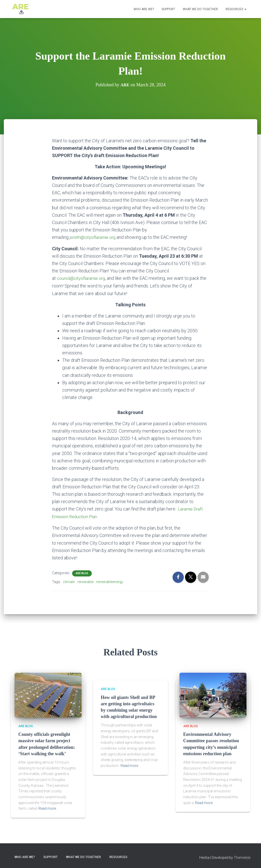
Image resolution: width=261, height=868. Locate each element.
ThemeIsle (242, 857)
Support (168, 9)
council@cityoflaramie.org (83, 278)
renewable (85, 581)
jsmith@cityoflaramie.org (94, 237)
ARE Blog (82, 572)
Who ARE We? (144, 9)
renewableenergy (110, 581)
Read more (47, 808)
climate (69, 581)
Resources (236, 9)
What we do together (200, 9)
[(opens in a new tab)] (213, 694)
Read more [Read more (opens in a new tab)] (129, 765)
